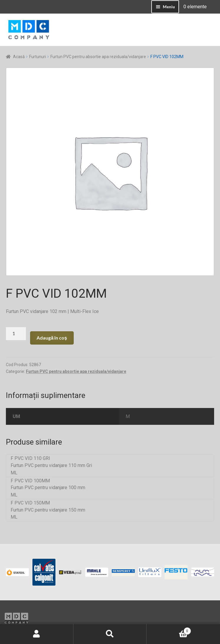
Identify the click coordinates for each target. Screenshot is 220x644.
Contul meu (37, 634)
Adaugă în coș (52, 338)
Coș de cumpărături (169, 630)
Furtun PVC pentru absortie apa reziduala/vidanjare (98, 57)
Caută (110, 634)
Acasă (19, 57)
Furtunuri (38, 57)
